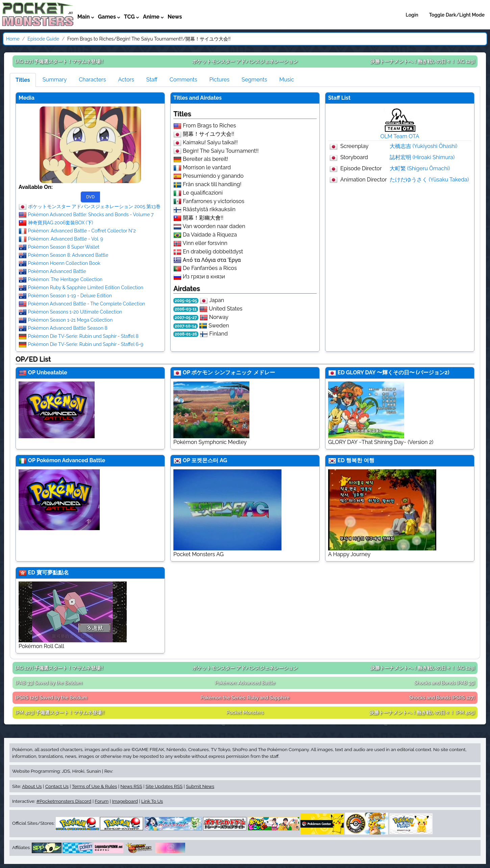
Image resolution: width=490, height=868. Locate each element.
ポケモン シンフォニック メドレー (233, 373)
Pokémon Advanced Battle (57, 271)
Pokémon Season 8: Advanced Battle (68, 255)
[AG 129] (423, 61)
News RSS (131, 786)
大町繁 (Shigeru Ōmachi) (420, 168)
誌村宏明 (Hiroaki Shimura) (422, 157)
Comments (183, 80)
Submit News (200, 786)
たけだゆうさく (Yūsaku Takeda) (429, 180)
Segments (254, 80)
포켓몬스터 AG (209, 460)
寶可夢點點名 (53, 573)
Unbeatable (52, 373)
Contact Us (57, 786)
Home (13, 39)
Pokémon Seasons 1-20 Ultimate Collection (75, 312)
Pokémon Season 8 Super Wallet (64, 247)
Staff (152, 80)
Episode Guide (43, 39)
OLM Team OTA (400, 136)
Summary (55, 80)
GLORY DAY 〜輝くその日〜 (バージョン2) (398, 373)
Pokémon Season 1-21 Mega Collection (70, 320)
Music (287, 80)
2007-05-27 (186, 318)
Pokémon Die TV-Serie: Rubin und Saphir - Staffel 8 (83, 336)
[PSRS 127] (442, 698)
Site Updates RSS (164, 786)
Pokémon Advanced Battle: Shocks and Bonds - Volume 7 (91, 215)
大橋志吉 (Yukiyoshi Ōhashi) (424, 146)
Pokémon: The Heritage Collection (65, 279)
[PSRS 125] (51, 698)
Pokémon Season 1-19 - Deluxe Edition (70, 296)
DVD (90, 197)
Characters (92, 80)
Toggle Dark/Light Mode (457, 15)
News (175, 17)
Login (412, 15)
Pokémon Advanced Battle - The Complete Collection (87, 304)
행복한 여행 (360, 460)
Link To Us (152, 801)
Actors (126, 80)
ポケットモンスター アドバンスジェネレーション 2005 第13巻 (94, 206)
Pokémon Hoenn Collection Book (64, 263)
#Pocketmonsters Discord (64, 801)
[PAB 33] (49, 683)
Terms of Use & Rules (94, 786)
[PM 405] (422, 713)
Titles (23, 80)
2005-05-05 (186, 301)
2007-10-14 (186, 326)
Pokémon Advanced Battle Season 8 (68, 328)
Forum (102, 801)
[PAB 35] (445, 683)
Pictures (219, 80)
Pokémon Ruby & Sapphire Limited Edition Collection (86, 288)
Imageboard (125, 801)
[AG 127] (59, 61)
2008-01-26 (186, 334)
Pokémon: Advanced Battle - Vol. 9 (66, 239)
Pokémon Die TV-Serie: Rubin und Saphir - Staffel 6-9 (86, 344)
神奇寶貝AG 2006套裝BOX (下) (61, 223)
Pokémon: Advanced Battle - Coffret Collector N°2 (82, 231)
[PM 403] (60, 713)
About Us (32, 786)
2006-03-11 (186, 309)
